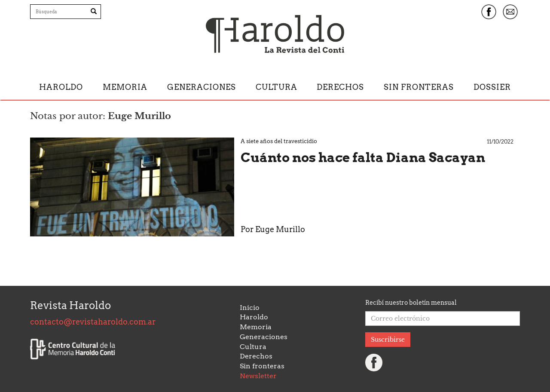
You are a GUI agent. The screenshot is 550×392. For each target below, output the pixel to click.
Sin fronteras (419, 87)
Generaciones (202, 87)
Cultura (277, 87)
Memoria (125, 87)
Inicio (250, 308)
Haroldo (61, 87)
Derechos (340, 87)
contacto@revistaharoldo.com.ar (93, 322)
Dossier (492, 87)
